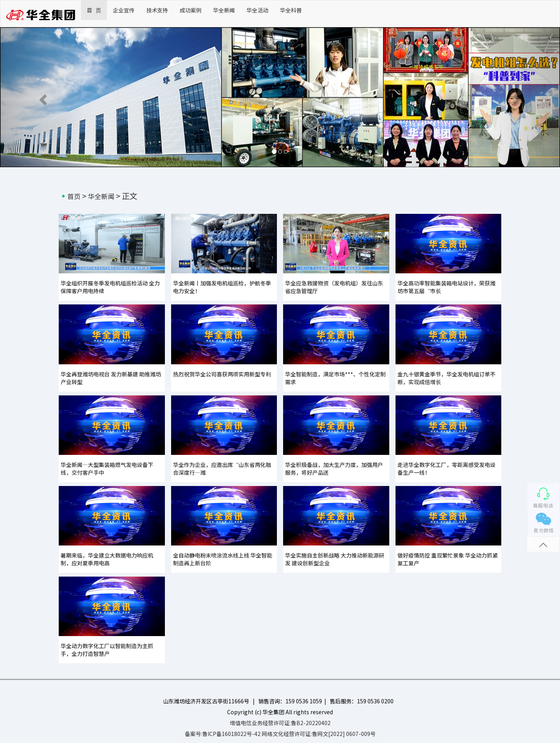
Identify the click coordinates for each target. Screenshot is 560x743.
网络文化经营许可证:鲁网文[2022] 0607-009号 (319, 734)
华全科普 (291, 10)
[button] (42, 97)
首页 (74, 196)
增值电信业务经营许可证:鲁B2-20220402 (280, 723)
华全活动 (257, 10)
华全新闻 (224, 10)
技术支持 (157, 10)
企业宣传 (124, 10)
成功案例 (191, 10)
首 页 (94, 10)
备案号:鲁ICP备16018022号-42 (223, 734)
